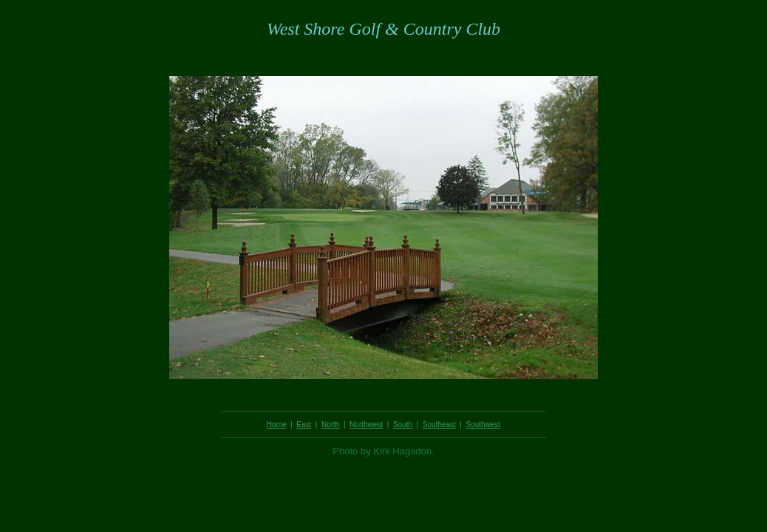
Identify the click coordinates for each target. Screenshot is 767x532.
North (330, 424)
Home (277, 424)
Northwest (366, 424)
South (403, 424)
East (304, 424)
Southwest (483, 424)
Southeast (439, 424)
